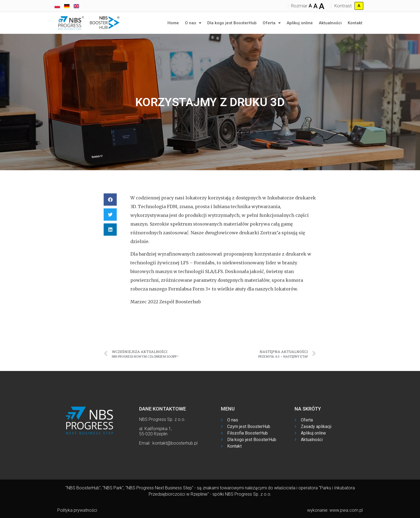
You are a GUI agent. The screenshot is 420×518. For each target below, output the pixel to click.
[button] (110, 200)
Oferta (272, 23)
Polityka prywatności (77, 510)
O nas (193, 23)
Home (173, 23)
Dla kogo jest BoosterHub (232, 23)
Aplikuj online (300, 23)
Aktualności (330, 23)
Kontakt (355, 23)
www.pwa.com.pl (346, 510)
